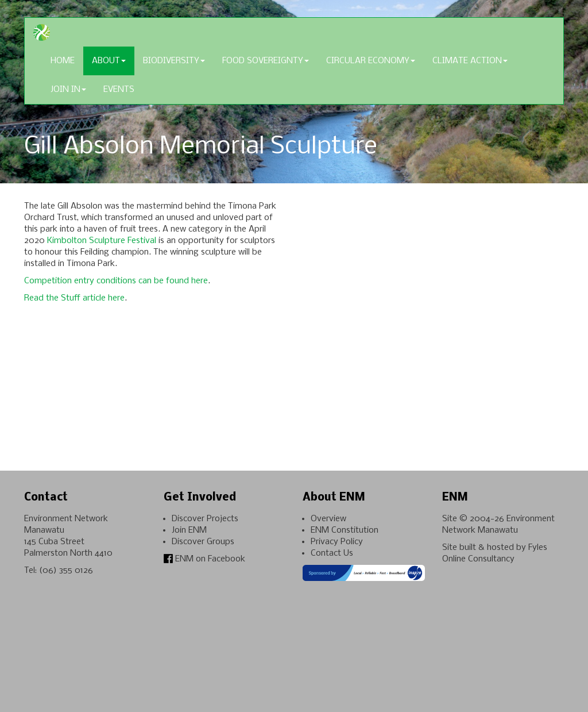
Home (63, 61)
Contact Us (332, 553)
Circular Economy (371, 61)
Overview (328, 519)
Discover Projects (205, 519)
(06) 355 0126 (66, 571)
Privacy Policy (337, 542)
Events (119, 90)
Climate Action (470, 61)
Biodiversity (174, 61)
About (109, 61)
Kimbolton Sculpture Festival (102, 241)
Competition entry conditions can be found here (116, 281)
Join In (68, 90)
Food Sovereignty (266, 61)
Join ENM (189, 530)
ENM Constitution (345, 530)
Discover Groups (203, 542)
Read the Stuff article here (74, 298)
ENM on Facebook (204, 559)
